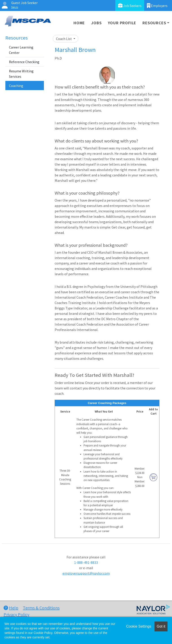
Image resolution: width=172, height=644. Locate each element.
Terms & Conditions (41, 608)
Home (79, 23)
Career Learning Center (21, 50)
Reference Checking (24, 62)
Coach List (64, 39)
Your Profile (122, 23)
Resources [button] (154, 23)
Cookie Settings (139, 626)
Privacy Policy (16, 614)
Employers (157, 6)
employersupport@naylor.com (86, 573)
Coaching (16, 86)
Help (11, 608)
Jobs (96, 23)
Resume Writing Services (21, 74)
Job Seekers (130, 6)
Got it (161, 626)
